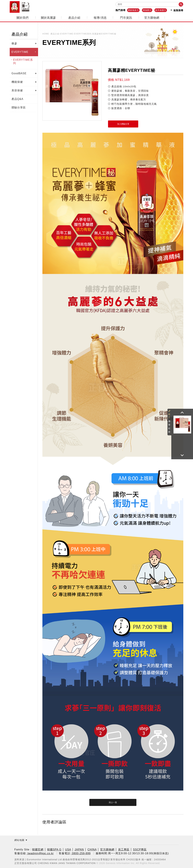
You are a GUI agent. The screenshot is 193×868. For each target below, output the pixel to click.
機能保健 (17, 82)
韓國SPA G (54, 849)
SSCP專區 (140, 849)
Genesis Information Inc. (121, 863)
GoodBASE (19, 73)
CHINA (92, 849)
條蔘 (14, 43)
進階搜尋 (177, 10)
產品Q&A (17, 99)
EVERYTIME (20, 52)
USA (68, 849)
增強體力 (147, 10)
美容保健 (17, 90)
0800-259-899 (81, 853)
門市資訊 (126, 18)
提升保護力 (161, 10)
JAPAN (79, 849)
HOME (46, 34)
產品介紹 (74, 18)
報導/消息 (100, 18)
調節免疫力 (133, 10)
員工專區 (124, 849)
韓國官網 (38, 849)
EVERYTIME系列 (23, 61)
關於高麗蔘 (48, 18)
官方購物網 (152, 18)
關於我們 (23, 18)
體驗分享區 (19, 107)
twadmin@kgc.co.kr (40, 853)
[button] (182, 413)
